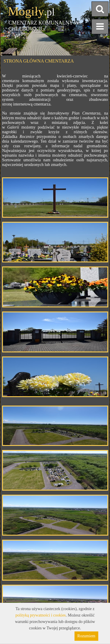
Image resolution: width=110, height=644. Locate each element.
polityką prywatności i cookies (41, 615)
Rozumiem (86, 636)
